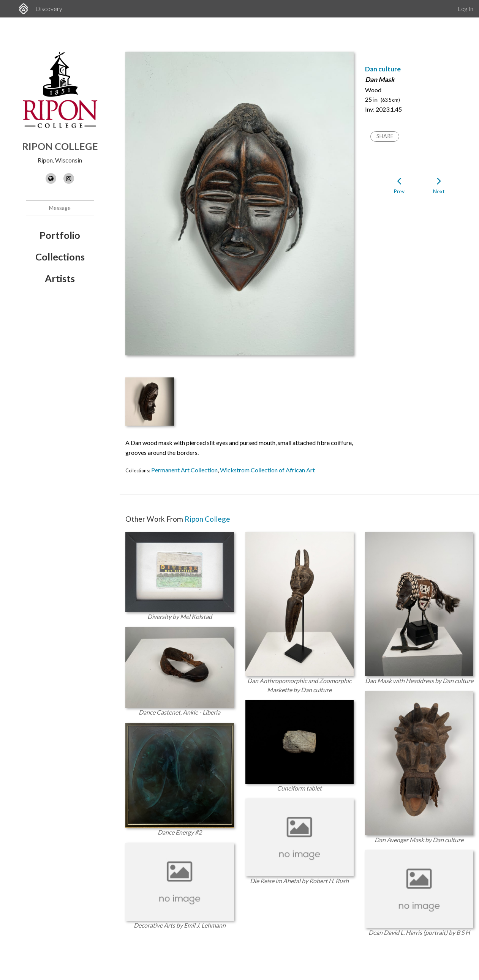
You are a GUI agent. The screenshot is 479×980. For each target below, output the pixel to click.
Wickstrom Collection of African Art (267, 470)
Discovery (49, 9)
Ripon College (60, 146)
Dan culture (383, 69)
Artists (60, 278)
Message (60, 208)
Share (385, 136)
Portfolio (60, 235)
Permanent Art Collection (184, 470)
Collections (60, 257)
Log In (466, 9)
